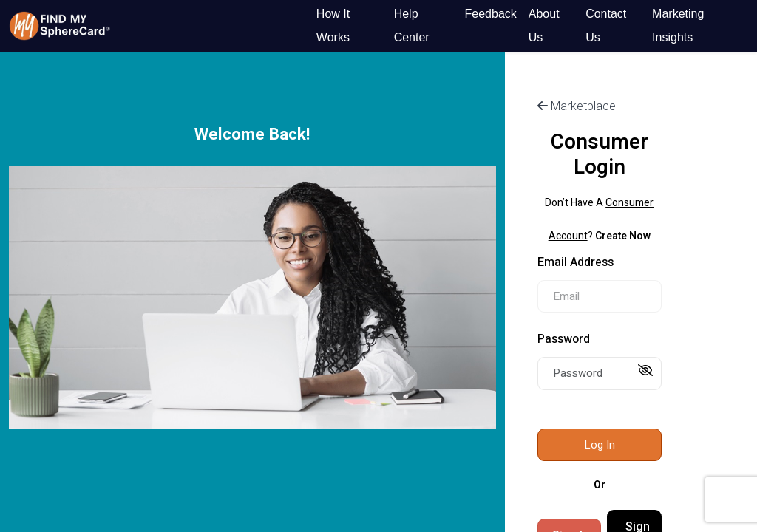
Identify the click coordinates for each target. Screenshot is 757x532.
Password (564, 339)
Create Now (623, 236)
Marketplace (577, 106)
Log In (600, 445)
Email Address (576, 262)
